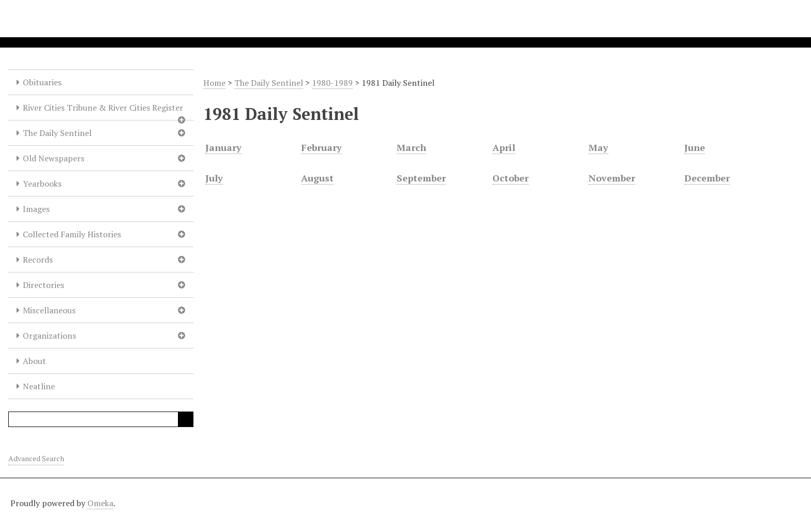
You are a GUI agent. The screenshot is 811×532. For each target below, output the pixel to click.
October (510, 178)
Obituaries (42, 82)
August (317, 178)
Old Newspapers (54, 158)
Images (36, 209)
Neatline (39, 386)
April (504, 147)
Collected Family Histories (72, 234)
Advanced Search (36, 458)
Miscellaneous (49, 310)
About (34, 361)
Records (38, 260)
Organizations (49, 336)
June (695, 147)
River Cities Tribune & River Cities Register (103, 108)
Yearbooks (42, 184)
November (612, 178)
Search (186, 419)
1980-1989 (332, 83)
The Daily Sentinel (57, 133)
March (411, 147)
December (707, 178)
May (598, 147)
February (321, 147)
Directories (43, 285)
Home (214, 83)
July (214, 178)
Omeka (100, 503)
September (421, 178)
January (223, 147)
